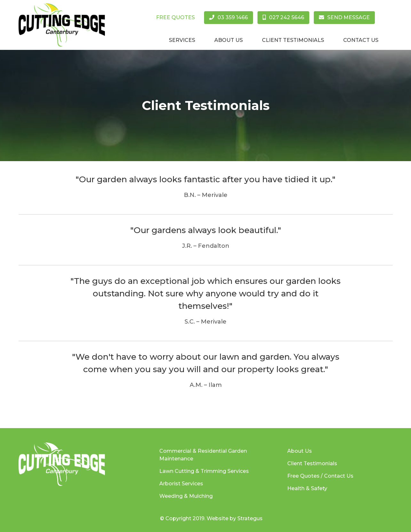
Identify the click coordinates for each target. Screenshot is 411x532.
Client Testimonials (293, 40)
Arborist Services (181, 484)
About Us (229, 40)
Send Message (344, 17)
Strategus (250, 518)
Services (182, 40)
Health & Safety (307, 488)
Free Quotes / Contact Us (320, 476)
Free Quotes (175, 17)
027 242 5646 (283, 17)
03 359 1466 (229, 17)
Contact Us (361, 40)
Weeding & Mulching (186, 496)
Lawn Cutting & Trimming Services (204, 471)
